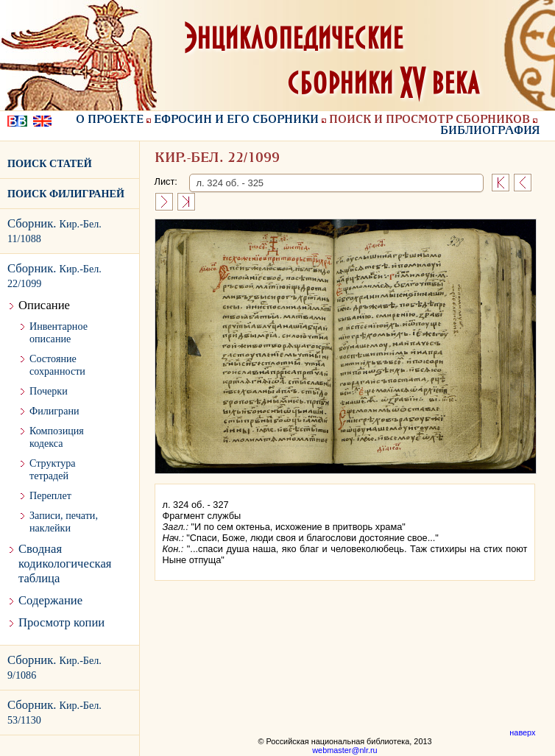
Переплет (50, 495)
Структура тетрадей (53, 469)
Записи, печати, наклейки (64, 522)
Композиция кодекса (57, 437)
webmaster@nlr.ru (344, 750)
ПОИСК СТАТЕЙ (50, 163)
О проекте (110, 120)
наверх (522, 732)
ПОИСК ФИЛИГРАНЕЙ (66, 194)
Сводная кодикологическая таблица (65, 564)
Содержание (50, 600)
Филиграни (54, 411)
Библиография (490, 131)
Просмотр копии (61, 622)
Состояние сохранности (57, 365)
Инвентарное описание (59, 332)
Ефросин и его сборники (236, 120)
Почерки (49, 391)
